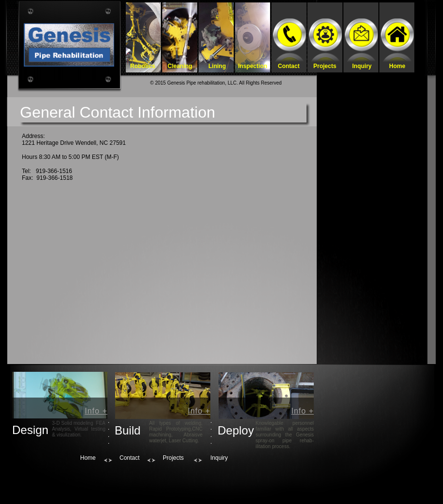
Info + (96, 411)
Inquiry (219, 458)
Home (88, 458)
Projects (173, 458)
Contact (129, 458)
